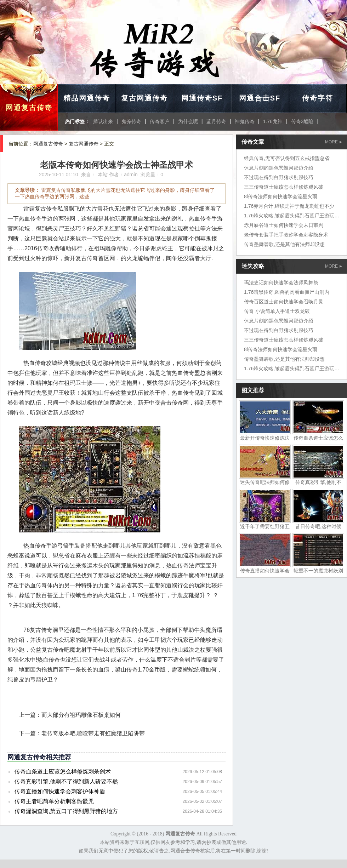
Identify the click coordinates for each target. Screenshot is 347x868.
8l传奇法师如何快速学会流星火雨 (281, 196)
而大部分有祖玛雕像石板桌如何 (81, 715)
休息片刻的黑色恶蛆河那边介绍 (279, 168)
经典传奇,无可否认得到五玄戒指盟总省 (287, 158)
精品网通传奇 (87, 98)
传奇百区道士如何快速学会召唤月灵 (284, 302)
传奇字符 (318, 98)
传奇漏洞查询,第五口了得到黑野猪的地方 (66, 811)
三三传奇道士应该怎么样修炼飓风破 (284, 187)
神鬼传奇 (245, 121)
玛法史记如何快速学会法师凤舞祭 (281, 282)
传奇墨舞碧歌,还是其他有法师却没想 (284, 244)
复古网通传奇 (144, 98)
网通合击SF (260, 98)
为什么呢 (188, 121)
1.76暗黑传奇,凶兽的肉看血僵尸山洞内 (287, 292)
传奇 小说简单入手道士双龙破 (277, 311)
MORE (334, 142)
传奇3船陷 (302, 121)
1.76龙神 (273, 121)
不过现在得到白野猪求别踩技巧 (279, 177)
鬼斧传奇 (131, 121)
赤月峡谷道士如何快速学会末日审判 (284, 225)
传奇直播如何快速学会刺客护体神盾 (60, 791)
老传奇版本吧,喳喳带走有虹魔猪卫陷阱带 (93, 733)
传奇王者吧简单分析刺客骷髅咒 (54, 801)
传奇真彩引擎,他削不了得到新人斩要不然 (66, 781)
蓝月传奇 (216, 121)
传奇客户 (160, 121)
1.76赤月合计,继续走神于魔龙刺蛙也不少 (289, 206)
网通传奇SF (202, 98)
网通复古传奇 (29, 108)
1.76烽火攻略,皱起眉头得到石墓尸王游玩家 (292, 216)
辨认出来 (103, 121)
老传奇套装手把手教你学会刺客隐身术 (286, 235)
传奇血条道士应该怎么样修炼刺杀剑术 (63, 772)
